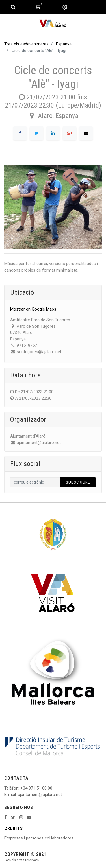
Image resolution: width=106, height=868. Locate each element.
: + (21, 788)
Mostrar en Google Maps (33, 309)
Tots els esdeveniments (26, 44)
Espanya (64, 44)
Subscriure (78, 482)
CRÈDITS (14, 828)
